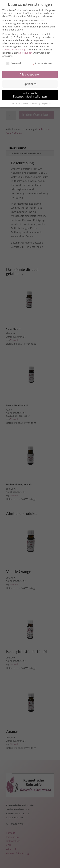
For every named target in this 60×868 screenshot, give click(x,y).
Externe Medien (41, 63)
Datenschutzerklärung (14, 50)
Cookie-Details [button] (15, 103)
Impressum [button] (47, 103)
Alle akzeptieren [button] (30, 74)
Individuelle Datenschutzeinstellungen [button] (30, 95)
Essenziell (14, 63)
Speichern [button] (30, 84)
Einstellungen (25, 53)
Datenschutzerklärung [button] (31, 103)
